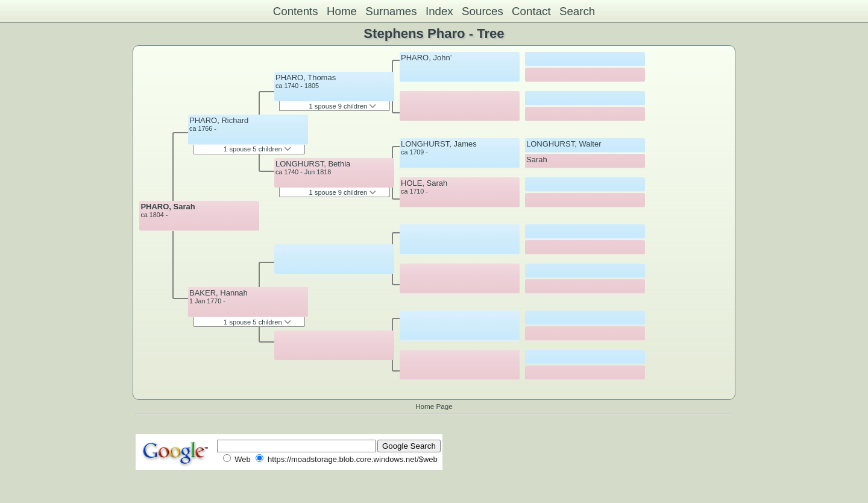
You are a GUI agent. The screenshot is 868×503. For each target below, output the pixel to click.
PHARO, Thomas (306, 78)
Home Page (434, 406)
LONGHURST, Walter (564, 144)
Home (342, 11)
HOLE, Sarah (424, 183)
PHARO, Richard (219, 120)
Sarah (537, 160)
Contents (296, 11)
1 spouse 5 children (257, 149)
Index (439, 11)
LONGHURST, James (439, 144)
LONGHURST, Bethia (313, 164)
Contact (531, 11)
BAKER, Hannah (219, 293)
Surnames (391, 11)
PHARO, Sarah (168, 207)
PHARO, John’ (426, 58)
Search (577, 11)
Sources (483, 11)
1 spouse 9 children (343, 106)
